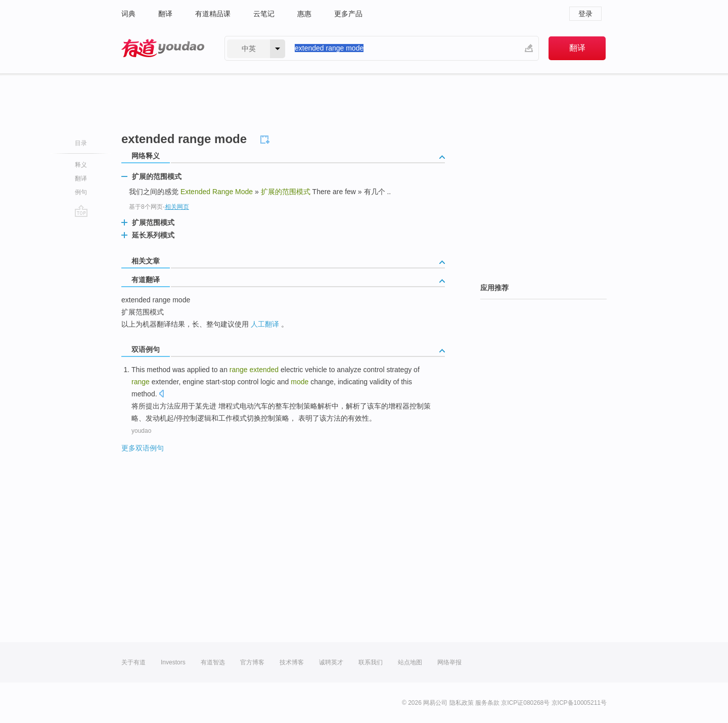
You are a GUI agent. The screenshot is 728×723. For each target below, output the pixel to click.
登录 (585, 14)
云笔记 (264, 14)
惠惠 (304, 14)
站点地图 (410, 662)
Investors (173, 662)
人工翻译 (265, 324)
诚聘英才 (331, 662)
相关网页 (177, 207)
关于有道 (133, 662)
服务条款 (487, 703)
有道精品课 (213, 14)
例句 (81, 192)
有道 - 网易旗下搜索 (163, 48)
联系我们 (371, 662)
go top (81, 211)
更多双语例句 (143, 448)
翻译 (165, 14)
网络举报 (449, 662)
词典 (128, 14)
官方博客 (252, 662)
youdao (141, 431)
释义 (81, 165)
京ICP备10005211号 (579, 703)
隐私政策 (462, 703)
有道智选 (213, 662)
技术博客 (292, 662)
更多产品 (348, 14)
